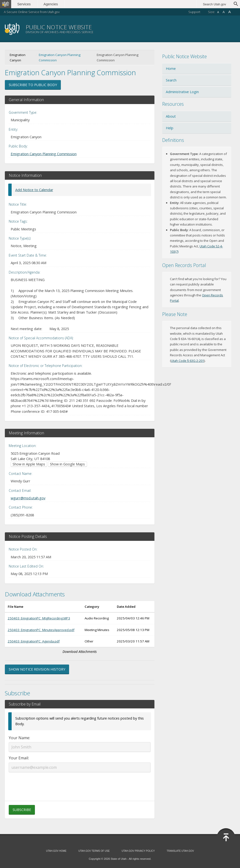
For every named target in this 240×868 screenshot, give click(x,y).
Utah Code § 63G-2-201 (188, 361)
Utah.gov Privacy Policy (138, 851)
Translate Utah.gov (180, 851)
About (171, 116)
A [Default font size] (224, 12)
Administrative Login (182, 92)
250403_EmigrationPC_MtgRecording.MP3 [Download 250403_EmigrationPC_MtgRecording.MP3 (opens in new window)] (39, 618)
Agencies (53, 4)
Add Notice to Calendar (34, 190)
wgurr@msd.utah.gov (28, 498)
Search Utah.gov (214, 4)
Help (170, 128)
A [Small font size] (218, 12)
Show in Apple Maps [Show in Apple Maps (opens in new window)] (29, 464)
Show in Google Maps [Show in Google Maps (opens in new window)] (67, 464)
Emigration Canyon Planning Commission (60, 57)
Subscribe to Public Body (33, 85)
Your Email (18, 758)
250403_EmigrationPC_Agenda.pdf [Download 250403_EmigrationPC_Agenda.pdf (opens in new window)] (34, 641)
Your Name (19, 738)
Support (194, 12)
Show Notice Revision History (37, 669)
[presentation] (80, 784)
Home (171, 69)
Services (26, 4)
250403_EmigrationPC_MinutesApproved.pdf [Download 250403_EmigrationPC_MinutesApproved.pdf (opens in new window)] (41, 630)
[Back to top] (226, 837)
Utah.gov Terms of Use (94, 851)
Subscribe (22, 810)
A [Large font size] (230, 12)
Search (171, 80)
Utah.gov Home (56, 851)
